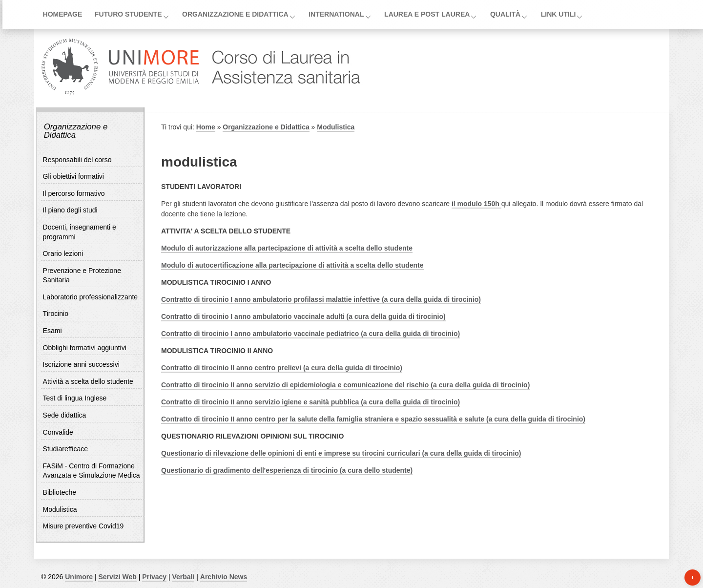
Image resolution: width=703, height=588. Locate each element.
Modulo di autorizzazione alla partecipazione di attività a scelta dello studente (287, 248)
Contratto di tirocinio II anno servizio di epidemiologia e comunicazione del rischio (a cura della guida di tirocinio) (345, 385)
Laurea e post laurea (427, 14)
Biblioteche (60, 492)
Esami (52, 331)
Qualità (505, 14)
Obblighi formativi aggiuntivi (85, 348)
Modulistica (60, 509)
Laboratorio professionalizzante (91, 297)
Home (206, 127)
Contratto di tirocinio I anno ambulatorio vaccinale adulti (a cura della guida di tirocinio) (303, 316)
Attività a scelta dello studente (88, 381)
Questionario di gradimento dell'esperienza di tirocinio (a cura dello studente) (287, 470)
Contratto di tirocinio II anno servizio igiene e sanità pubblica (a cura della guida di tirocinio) (310, 402)
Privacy (154, 577)
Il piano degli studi (70, 210)
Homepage (63, 14)
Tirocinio (56, 314)
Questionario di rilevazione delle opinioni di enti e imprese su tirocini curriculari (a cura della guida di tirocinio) (341, 453)
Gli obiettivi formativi (73, 176)
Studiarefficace (65, 449)
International (336, 14)
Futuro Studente (128, 14)
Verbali (183, 577)
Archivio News (224, 577)
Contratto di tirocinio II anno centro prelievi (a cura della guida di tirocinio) (282, 368)
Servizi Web (117, 577)
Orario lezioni (63, 253)
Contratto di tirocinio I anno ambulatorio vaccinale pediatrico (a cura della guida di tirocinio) (310, 334)
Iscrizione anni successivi (81, 364)
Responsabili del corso (77, 160)
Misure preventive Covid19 (83, 526)
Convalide (58, 432)
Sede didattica (65, 415)
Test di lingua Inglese (75, 398)
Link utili (558, 14)
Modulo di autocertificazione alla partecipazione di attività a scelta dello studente (292, 265)
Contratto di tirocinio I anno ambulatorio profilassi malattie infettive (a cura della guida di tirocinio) (321, 299)
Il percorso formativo (74, 193)
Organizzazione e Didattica (235, 14)
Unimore (79, 577)
